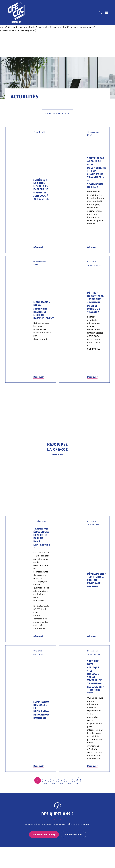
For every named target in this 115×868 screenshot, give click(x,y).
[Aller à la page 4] (62, 780)
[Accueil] (16, 12)
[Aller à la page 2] (46, 780)
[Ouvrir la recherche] (100, 12)
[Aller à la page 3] (54, 780)
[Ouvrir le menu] (107, 12)
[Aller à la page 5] (69, 780)
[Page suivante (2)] (77, 780)
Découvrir (39, 247)
